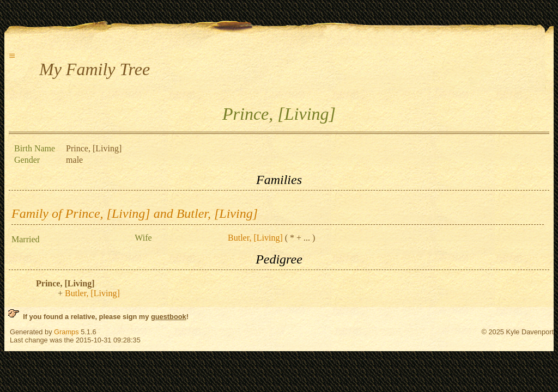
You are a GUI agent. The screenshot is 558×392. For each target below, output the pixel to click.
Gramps (66, 332)
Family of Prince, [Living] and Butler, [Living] (135, 213)
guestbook (169, 317)
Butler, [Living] (255, 238)
